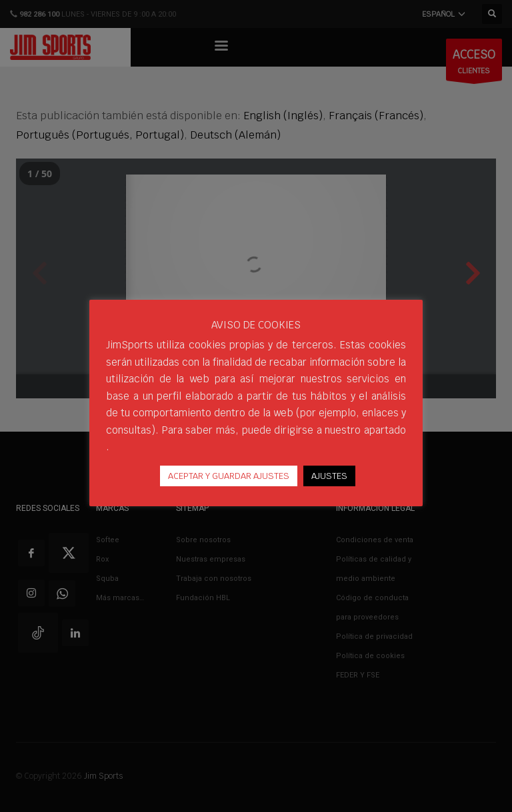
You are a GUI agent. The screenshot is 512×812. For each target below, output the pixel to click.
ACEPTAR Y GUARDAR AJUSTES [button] (229, 476)
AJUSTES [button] (329, 476)
